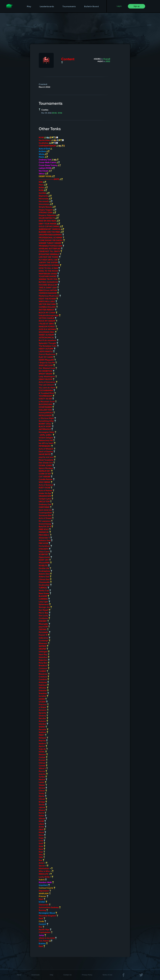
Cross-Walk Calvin (49, 163)
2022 (108, 62)
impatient (44, 885)
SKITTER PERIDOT (48, 310)
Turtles (43, 777)
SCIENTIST (44, 555)
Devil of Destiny (47, 452)
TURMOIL (44, 588)
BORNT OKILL (46, 424)
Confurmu (44, 618)
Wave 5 (43, 769)
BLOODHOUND (47, 405)
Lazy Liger (44, 602)
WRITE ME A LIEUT (48, 302)
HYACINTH (45, 549)
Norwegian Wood (48, 913)
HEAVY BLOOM (47, 379)
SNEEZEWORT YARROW (51, 229)
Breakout (44, 666)
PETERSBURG (46, 446)
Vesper (43, 785)
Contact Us (68, 975)
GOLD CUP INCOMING (51, 227)
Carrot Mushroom (48, 354)
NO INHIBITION (47, 371)
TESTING (44, 630)
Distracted (45, 905)
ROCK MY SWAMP (48, 321)
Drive (42, 835)
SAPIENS (44, 646)
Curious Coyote (47, 888)
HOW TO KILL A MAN (49, 268)
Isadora (43, 744)
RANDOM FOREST (48, 327)
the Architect (51, 140)
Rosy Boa (44, 663)
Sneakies (44, 694)
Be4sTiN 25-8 (46, 527)
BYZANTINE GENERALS (50, 254)
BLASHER (44, 596)
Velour (44, 174)
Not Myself (45, 610)
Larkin (43, 782)
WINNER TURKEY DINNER (51, 243)
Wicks (43, 154)
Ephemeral (45, 605)
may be (43, 774)
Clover (43, 799)
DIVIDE (43, 699)
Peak (42, 919)
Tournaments (69, 7)
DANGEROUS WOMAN (50, 265)
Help (52, 975)
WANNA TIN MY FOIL (49, 279)
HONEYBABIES (46, 407)
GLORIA (44, 193)
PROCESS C (45, 535)
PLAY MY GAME (47, 357)
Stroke (43, 805)
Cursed (43, 766)
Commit (44, 924)
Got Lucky (44, 616)
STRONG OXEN (47, 213)
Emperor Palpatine (49, 215)
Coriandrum (45, 546)
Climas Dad (45, 580)
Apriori (43, 746)
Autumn (43, 721)
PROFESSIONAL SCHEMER (52, 238)
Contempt (45, 641)
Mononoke (45, 199)
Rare (42, 849)
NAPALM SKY (46, 471)
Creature (44, 677)
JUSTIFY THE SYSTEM (49, 263)
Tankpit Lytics (46, 499)
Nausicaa (44, 674)
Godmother (45, 585)
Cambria (44, 680)
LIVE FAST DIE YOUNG (50, 257)
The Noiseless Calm (49, 346)
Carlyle (43, 758)
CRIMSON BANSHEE (49, 293)
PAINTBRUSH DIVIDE (49, 274)
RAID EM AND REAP (49, 221)
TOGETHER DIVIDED (49, 277)
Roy (42, 927)
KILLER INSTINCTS (49, 218)
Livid (42, 841)
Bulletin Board (91, 7)
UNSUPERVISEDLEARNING (51, 235)
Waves (43, 819)
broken (43, 902)
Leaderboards (47, 7)
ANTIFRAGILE (46, 429)
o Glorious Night (47, 418)
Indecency (45, 638)
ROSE (48, 138)
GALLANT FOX (46, 410)
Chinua (43, 763)
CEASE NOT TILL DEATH (50, 252)
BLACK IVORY (46, 427)
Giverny (43, 716)
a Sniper (44, 707)
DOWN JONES (46, 466)
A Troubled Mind (47, 393)
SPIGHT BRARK (47, 374)
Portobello (45, 632)
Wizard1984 (45, 563)
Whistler (44, 688)
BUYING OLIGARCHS (49, 282)
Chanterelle (45, 582)
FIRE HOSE (44, 543)
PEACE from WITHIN (49, 291)
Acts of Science (47, 485)
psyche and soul (47, 457)
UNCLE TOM (45, 502)
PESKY (43, 735)
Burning (43, 910)
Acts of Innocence (48, 382)
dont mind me (46, 510)
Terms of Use (107, 975)
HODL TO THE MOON (49, 271)
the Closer (45, 171)
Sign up (137, 6)
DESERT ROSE (47, 177)
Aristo (43, 827)
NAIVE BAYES (46, 454)
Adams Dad (45, 574)
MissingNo (44, 624)
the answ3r (46, 202)
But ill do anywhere (49, 340)
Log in (119, 6)
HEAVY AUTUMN (47, 349)
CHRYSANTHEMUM (52, 146)
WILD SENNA (46, 482)
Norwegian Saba (48, 432)
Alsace (43, 810)
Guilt (42, 844)
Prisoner (44, 896)
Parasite (44, 730)
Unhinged (44, 652)
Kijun (42, 899)
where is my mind (48, 938)
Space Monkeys (47, 468)
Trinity (43, 794)
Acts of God (45, 149)
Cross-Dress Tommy (50, 165)
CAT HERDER (46, 477)
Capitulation (46, 933)
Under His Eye (46, 493)
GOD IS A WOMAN (48, 329)
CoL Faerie (46, 941)
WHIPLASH (45, 894)
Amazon (44, 710)
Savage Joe (45, 607)
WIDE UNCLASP (47, 366)
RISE (43, 182)
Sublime (43, 732)
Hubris (43, 880)
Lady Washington (48, 377)
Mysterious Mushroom (50, 296)
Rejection (44, 660)
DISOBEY (44, 621)
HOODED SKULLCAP (49, 285)
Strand (43, 788)
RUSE (43, 190)
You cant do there (48, 388)
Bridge (43, 802)
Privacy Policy (87, 975)
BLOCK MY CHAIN (48, 313)
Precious (44, 705)
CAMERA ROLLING (48, 307)
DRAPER (43, 649)
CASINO (44, 671)
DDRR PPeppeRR (47, 360)
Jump (42, 935)
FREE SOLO (45, 530)
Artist (43, 863)
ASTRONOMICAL (48, 338)
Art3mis (44, 152)
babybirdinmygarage (50, 316)
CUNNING (44, 599)
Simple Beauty (47, 207)
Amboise (44, 682)
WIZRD (43, 727)
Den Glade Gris (47, 463)
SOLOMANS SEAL (48, 332)
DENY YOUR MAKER (49, 224)
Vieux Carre (45, 552)
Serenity (44, 713)
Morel (42, 833)
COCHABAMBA (47, 391)
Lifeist (42, 824)
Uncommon (46, 204)
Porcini (43, 771)
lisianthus (44, 657)
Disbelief (44, 691)
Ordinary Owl (49, 160)
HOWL (43, 752)
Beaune (43, 755)
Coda (42, 921)
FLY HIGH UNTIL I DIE (49, 260)
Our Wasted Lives (48, 368)
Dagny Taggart (48, 210)
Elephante (45, 196)
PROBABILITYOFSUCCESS (51, 246)
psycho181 (44, 627)
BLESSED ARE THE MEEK (51, 232)
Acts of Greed (46, 518)
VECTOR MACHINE (48, 304)
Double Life (45, 568)
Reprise (43, 741)
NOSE (42, 821)
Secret (44, 866)
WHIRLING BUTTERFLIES (51, 249)
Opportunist (45, 557)
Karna (43, 813)
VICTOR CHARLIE (48, 318)
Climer (43, 791)
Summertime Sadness (50, 908)
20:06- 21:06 (57, 113)
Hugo (42, 838)
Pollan (43, 816)
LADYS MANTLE (47, 352)
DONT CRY (45, 560)
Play (29, 7)
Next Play (44, 655)
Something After (47, 421)
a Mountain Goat (48, 402)
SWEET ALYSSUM (47, 335)
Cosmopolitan (46, 513)
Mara (43, 185)
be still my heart (47, 443)
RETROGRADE (46, 416)
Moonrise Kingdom (48, 916)
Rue (42, 860)
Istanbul (43, 724)
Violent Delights (47, 438)
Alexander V (45, 538)
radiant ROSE (47, 168)
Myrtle (43, 796)
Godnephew (45, 571)
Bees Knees (45, 594)
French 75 (44, 635)
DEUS (42, 830)
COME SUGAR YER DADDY (52, 241)
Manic (43, 157)
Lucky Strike (46, 877)
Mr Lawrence (46, 521)
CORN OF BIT (46, 474)
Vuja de (43, 749)
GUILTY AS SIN (46, 399)
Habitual (44, 685)
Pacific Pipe (45, 930)
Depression (45, 891)
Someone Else (46, 516)
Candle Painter (47, 480)
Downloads (36, 975)
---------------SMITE (51, 179)
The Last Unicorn (47, 385)
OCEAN (43, 702)
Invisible (44, 696)
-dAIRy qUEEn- (47, 435)
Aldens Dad (45, 577)
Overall (107, 59)
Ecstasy (43, 944)
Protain (43, 760)
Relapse (43, 738)
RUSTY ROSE (46, 488)
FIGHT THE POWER (48, 299)
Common (44, 669)
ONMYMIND (45, 507)
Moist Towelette (47, 460)
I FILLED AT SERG (47, 324)
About (19, 975)
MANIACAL (45, 532)
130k (42, 857)
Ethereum (44, 644)
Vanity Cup (45, 591)
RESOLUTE (45, 874)
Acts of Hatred (47, 491)
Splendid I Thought (48, 343)
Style (42, 846)
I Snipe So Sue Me (48, 363)
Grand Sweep (46, 524)
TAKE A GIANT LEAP (49, 288)
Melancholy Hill (47, 441)
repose (43, 808)
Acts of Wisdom (47, 449)
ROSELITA (44, 566)
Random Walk (46, 883)
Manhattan (46, 869)
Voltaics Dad (46, 541)
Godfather (48, 143)
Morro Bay (45, 613)
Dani (42, 946)
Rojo (42, 852)
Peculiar (43, 719)
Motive (43, 780)
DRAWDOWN (46, 496)
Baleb (43, 188)
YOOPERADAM (47, 396)
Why (42, 855)
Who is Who (46, 871)
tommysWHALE (47, 413)
